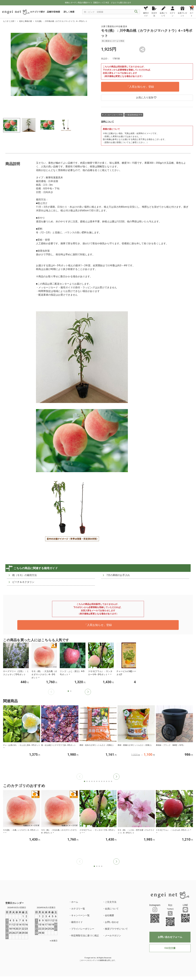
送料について (107, 122)
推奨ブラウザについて (116, 929)
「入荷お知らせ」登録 (140, 87)
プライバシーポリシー (83, 929)
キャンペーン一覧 (80, 915)
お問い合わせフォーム (170, 937)
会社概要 (109, 915)
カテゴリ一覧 (78, 909)
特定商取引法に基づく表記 (85, 936)
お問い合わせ (112, 922)
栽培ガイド (77, 922)
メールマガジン (113, 936)
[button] (88, 692)
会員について (112, 909)
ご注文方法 (111, 902)
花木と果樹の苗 (26, 21)
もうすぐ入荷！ (9, 21)
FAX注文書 (170, 948)
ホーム (75, 902)
